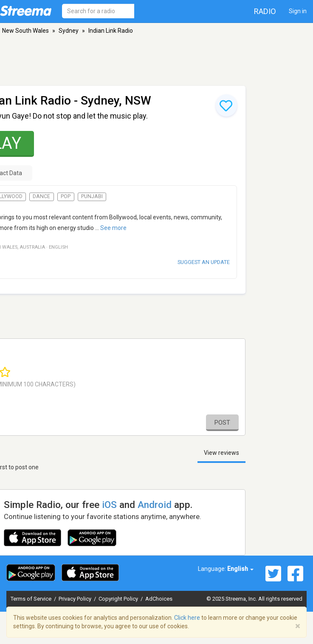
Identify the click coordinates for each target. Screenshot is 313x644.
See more (113, 228)
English (240, 569)
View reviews (221, 453)
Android (155, 505)
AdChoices (159, 599)
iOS (109, 505)
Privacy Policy (76, 599)
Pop (66, 196)
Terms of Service (32, 599)
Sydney (69, 31)
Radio (265, 11)
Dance (41, 196)
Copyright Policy (119, 599)
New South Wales (25, 31)
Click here (187, 618)
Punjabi (92, 196)
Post (222, 423)
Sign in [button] (298, 11)
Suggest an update (204, 262)
